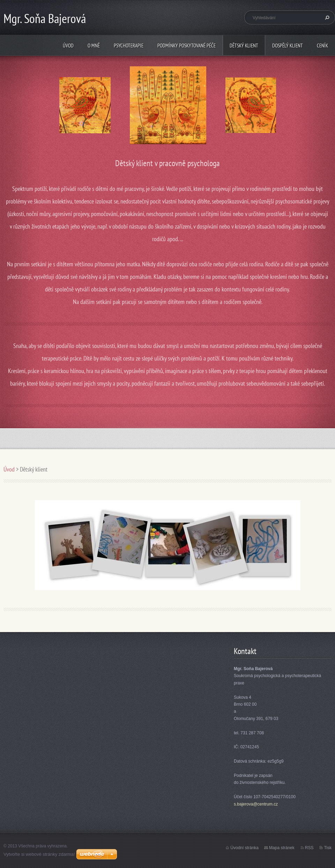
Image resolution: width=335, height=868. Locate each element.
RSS (309, 848)
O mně (94, 46)
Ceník (322, 46)
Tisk (328, 848)
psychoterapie (129, 46)
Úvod (68, 46)
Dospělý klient (288, 46)
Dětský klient (244, 46)
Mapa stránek (282, 848)
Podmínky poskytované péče (187, 46)
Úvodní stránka (244, 848)
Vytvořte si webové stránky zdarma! (39, 854)
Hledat (326, 17)
